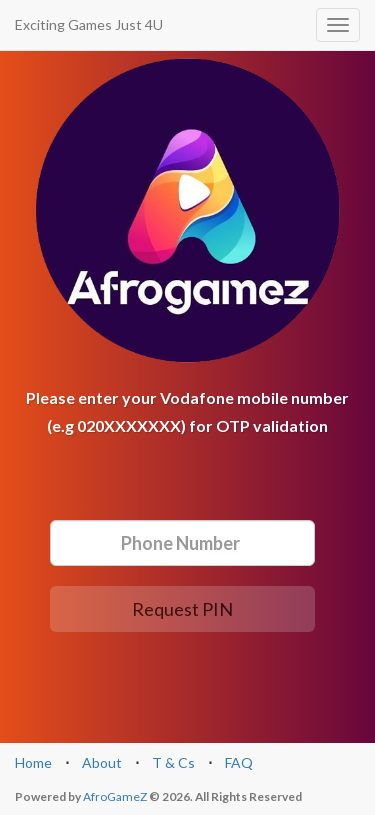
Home (33, 762)
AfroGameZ (115, 796)
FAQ (239, 762)
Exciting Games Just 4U (89, 24)
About (102, 762)
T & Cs (173, 762)
